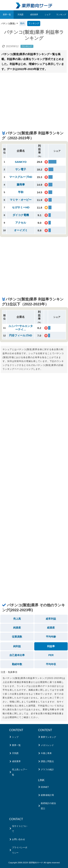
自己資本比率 (17, 655)
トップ (15, 737)
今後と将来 (46, 753)
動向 (22, 23)
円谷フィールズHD (21, 335)
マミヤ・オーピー (21, 200)
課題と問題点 (47, 761)
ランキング (61, 15)
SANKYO (21, 162)
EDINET (45, 787)
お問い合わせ (18, 839)
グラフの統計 (47, 770)
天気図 (20, 15)
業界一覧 (7, 15)
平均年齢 (51, 637)
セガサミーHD (21, 207)
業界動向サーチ (36, 863)
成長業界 (34, 15)
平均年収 (51, 664)
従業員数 (17, 637)
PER (51, 655)
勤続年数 (17, 664)
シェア (48, 15)
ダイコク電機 (21, 215)
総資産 (51, 628)
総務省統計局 (47, 795)
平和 (21, 192)
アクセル (21, 223)
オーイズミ (21, 230)
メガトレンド (47, 745)
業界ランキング (48, 737)
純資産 (17, 628)
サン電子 (21, 169)
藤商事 (21, 184)
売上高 (17, 619)
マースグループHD (21, 177)
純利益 (17, 646)
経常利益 (51, 619)
